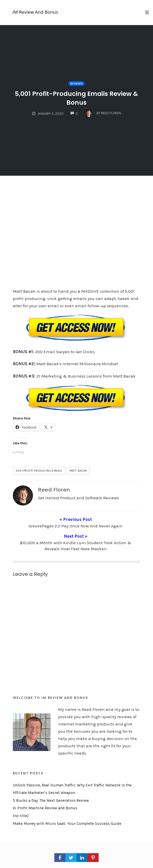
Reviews (76, 84)
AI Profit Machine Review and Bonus (45, 799)
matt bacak (78, 471)
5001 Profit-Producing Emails (39, 471)
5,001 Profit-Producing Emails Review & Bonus (76, 98)
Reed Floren (54, 490)
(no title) (21, 807)
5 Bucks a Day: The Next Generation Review (51, 792)
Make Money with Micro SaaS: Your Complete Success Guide (67, 815)
